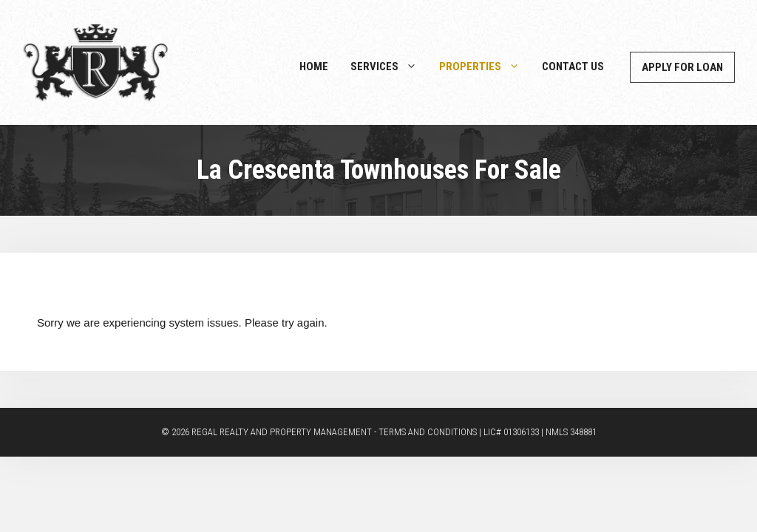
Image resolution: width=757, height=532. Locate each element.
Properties (485, 66)
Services (389, 66)
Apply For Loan (682, 67)
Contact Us (573, 66)
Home (314, 66)
